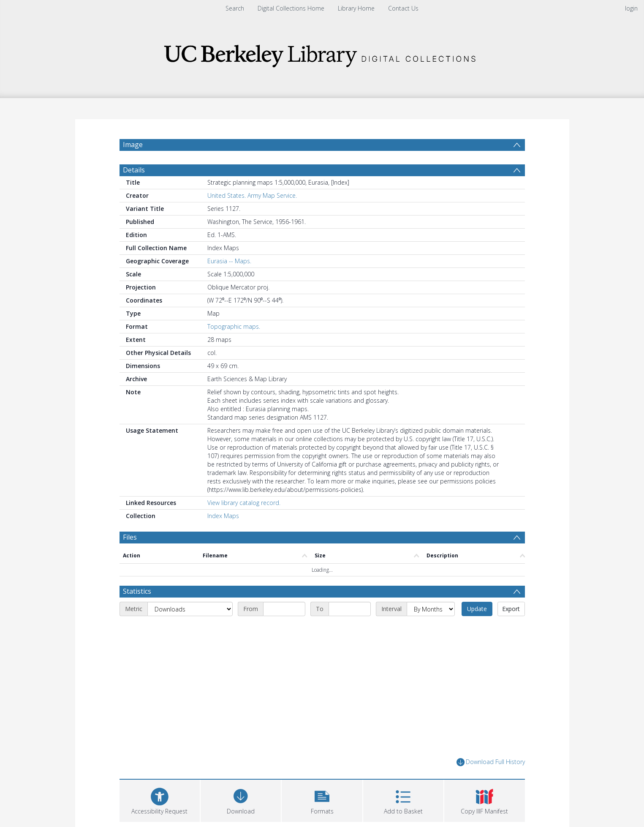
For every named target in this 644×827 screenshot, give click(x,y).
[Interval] (431, 609)
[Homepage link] (322, 53)
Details (134, 170)
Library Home (356, 8)
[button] (322, 800)
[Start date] (284, 609)
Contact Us (403, 8)
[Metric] (190, 609)
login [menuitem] (631, 8)
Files (130, 537)
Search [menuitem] (235, 8)
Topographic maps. (234, 326)
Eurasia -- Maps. (229, 261)
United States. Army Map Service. (252, 195)
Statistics (137, 591)
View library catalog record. (244, 503)
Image (133, 145)
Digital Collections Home (291, 8)
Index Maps (223, 516)
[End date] (350, 609)
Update (477, 609)
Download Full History (491, 762)
